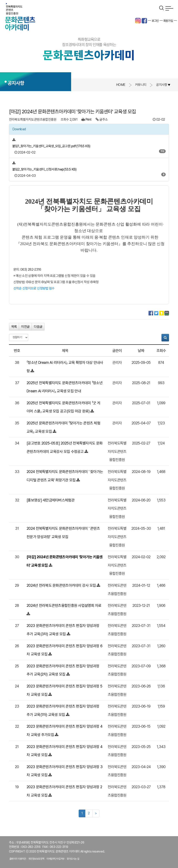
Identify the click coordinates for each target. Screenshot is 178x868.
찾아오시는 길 (73, 859)
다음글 (38, 327)
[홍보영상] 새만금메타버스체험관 (51, 500)
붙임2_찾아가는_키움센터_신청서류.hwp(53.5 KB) (45, 169)
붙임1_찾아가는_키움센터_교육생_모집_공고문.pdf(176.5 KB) (51, 146)
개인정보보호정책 (36, 859)
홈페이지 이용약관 (18, 859)
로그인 (155, 21)
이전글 (25, 327)
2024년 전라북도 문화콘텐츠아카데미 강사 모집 (61, 585)
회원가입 (168, 21)
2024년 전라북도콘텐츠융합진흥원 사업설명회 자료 (64, 605)
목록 (14, 327)
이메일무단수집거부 (55, 859)
